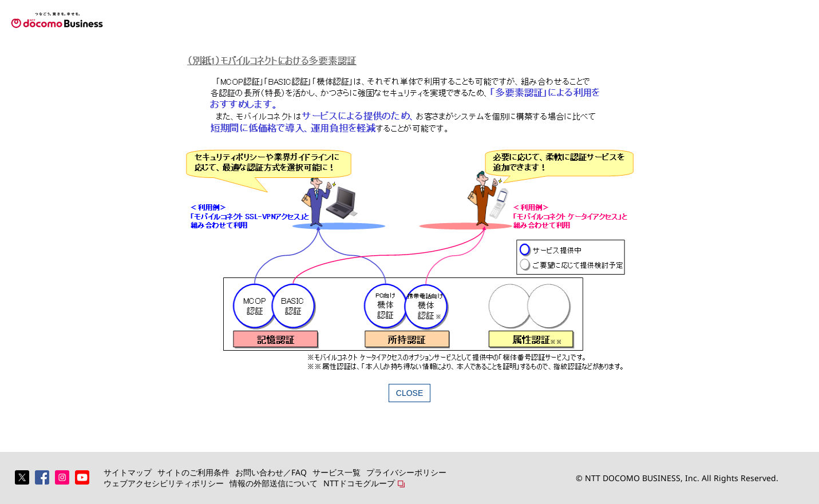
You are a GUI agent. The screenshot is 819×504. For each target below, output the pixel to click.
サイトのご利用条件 (193, 472)
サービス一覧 (337, 472)
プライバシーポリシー (406, 472)
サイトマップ (128, 472)
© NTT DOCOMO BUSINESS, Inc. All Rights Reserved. (677, 478)
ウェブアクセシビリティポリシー (164, 483)
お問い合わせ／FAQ (271, 472)
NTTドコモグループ (359, 483)
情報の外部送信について (274, 483)
